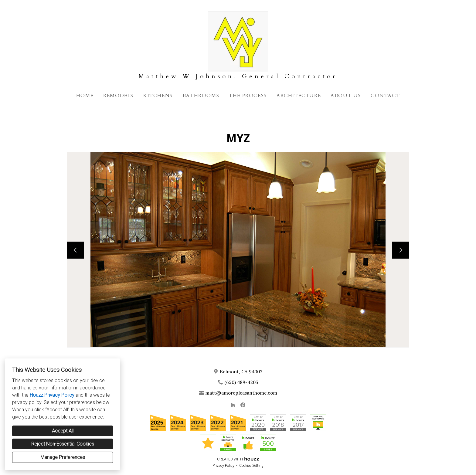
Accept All (63, 431)
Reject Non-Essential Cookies (63, 444)
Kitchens (158, 96)
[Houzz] (233, 405)
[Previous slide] (75, 250)
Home (85, 96)
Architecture (299, 96)
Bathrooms (201, 96)
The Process (248, 96)
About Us (346, 96)
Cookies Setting (251, 466)
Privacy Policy (223, 466)
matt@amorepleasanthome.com (241, 393)
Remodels (118, 96)
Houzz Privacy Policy (52, 395)
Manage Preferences (63, 457)
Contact (385, 96)
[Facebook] (243, 405)
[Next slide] (401, 250)
